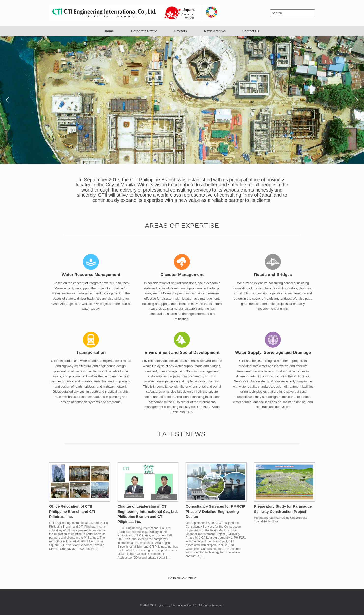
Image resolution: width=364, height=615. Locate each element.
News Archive (215, 31)
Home (109, 31)
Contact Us (251, 31)
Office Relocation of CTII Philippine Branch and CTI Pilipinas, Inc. (72, 511)
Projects (181, 31)
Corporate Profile (144, 31)
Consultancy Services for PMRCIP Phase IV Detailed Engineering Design (215, 511)
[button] (8, 100)
